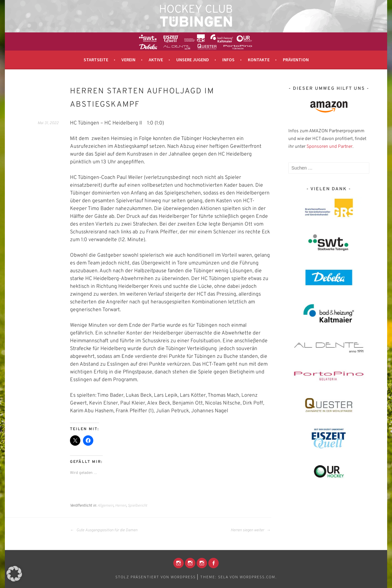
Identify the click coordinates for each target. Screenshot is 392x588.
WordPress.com (258, 577)
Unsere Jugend (193, 60)
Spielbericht (137, 505)
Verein (128, 60)
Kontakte (259, 60)
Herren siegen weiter (251, 530)
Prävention (296, 60)
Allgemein (105, 505)
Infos (228, 60)
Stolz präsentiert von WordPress (156, 577)
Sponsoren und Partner (329, 147)
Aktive (156, 60)
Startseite (96, 60)
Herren (121, 505)
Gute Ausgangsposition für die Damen (104, 530)
